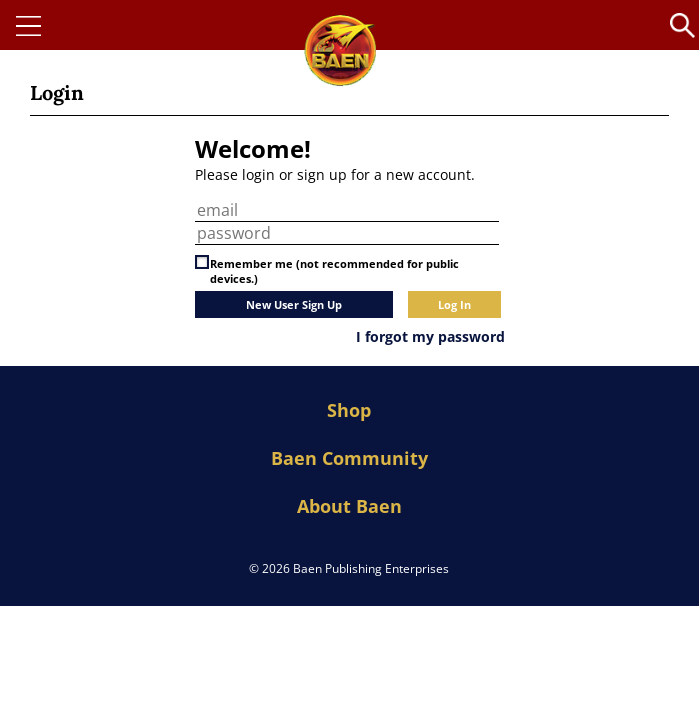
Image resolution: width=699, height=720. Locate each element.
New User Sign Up (294, 304)
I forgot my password (430, 336)
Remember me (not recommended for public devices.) (334, 271)
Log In (454, 304)
